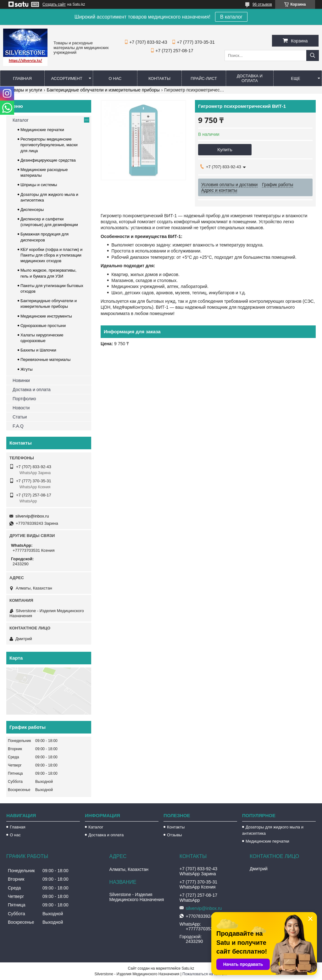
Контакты (159, 78)
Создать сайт (54, 4)
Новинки (21, 380)
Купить (225, 149)
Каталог (21, 120)
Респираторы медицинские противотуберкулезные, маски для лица (49, 145)
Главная (22, 78)
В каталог (231, 17)
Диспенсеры (32, 210)
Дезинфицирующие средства (48, 160)
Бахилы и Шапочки (38, 350)
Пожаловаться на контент (205, 974)
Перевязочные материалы (45, 360)
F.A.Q (18, 426)
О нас (115, 78)
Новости (21, 408)
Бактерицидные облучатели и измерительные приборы (103, 90)
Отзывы (175, 835)
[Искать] (313, 55)
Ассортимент (67, 78)
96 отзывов (262, 4)
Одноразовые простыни (43, 326)
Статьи (20, 417)
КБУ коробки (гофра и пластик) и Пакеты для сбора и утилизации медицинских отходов (51, 255)
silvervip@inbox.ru (32, 516)
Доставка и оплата (250, 78)
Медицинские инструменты (46, 316)
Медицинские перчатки (42, 130)
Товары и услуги (25, 90)
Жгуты (27, 369)
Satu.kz (188, 968)
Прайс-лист (204, 78)
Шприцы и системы (39, 185)
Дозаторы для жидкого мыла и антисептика (273, 830)
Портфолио (24, 399)
